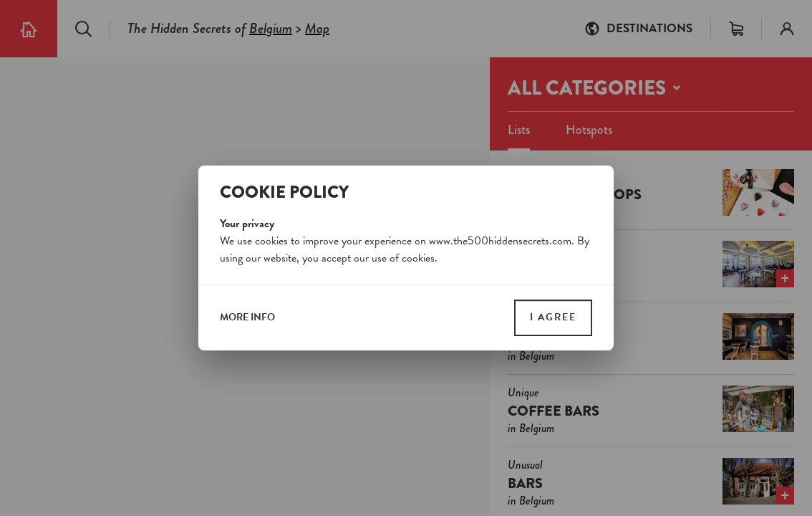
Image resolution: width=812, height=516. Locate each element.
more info (247, 317)
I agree (553, 317)
